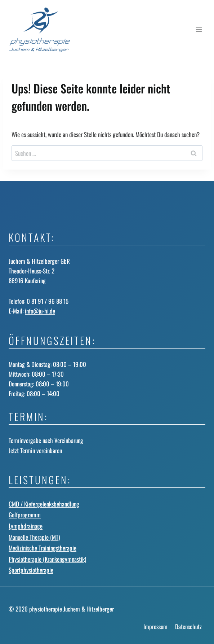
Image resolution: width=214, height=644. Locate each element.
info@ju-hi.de (40, 311)
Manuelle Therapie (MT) (34, 537)
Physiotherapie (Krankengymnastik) (47, 559)
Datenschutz (188, 627)
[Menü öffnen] (199, 30)
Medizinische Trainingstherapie (43, 548)
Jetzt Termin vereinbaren (35, 450)
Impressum (155, 627)
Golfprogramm (25, 515)
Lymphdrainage (26, 526)
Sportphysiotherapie (31, 570)
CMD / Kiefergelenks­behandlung (44, 504)
